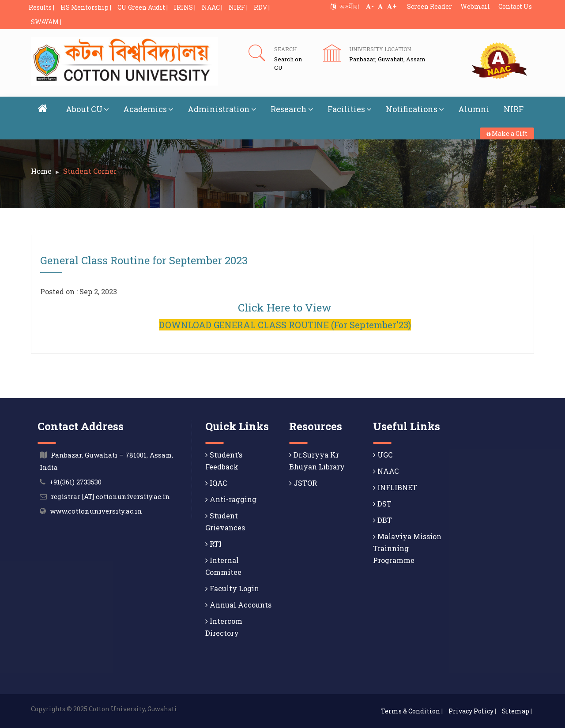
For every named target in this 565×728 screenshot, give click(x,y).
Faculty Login (232, 588)
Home (41, 171)
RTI (213, 544)
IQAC (216, 483)
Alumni (474, 109)
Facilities (350, 109)
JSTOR (303, 483)
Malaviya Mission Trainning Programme (407, 548)
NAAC (386, 471)
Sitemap (516, 711)
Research (292, 109)
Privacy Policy (471, 711)
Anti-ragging (231, 499)
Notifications (415, 109)
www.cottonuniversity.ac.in (96, 511)
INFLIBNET (395, 487)
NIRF (514, 109)
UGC (383, 455)
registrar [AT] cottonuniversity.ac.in (110, 496)
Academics (148, 109)
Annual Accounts (238, 605)
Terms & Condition (411, 711)
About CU (87, 109)
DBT (382, 520)
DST (382, 504)
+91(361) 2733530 (75, 482)
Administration (222, 109)
